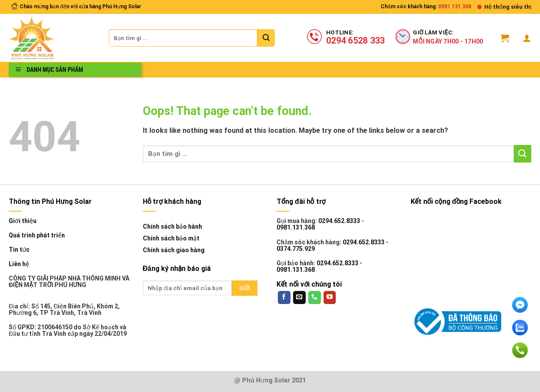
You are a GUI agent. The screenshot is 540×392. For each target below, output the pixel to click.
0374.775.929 (296, 249)
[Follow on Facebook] (284, 297)
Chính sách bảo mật (171, 238)
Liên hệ (19, 264)
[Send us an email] (299, 297)
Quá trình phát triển (37, 235)
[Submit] (266, 38)
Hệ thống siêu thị (508, 7)
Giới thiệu (23, 221)
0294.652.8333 (339, 221)
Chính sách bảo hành (172, 226)
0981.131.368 (296, 227)
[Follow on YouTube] (330, 297)
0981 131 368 (455, 7)
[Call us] (315, 297)
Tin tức (19, 250)
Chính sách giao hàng (174, 250)
